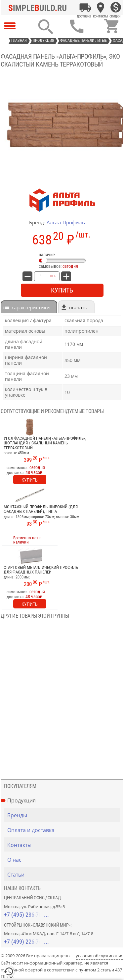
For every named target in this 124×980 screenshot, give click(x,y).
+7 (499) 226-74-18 (26, 942)
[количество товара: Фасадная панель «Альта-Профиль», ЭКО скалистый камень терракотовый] (41, 276)
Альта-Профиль (66, 222)
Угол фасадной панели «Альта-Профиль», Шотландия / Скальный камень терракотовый (45, 443)
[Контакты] (101, 8)
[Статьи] (64, 875)
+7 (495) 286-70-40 (26, 915)
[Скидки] (116, 8)
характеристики (31, 307)
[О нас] (64, 860)
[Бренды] (64, 815)
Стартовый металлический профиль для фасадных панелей (41, 570)
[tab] (29, 307)
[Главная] (39, 8)
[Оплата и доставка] (85, 8)
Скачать (78, 307)
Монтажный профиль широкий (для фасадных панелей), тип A (41, 509)
